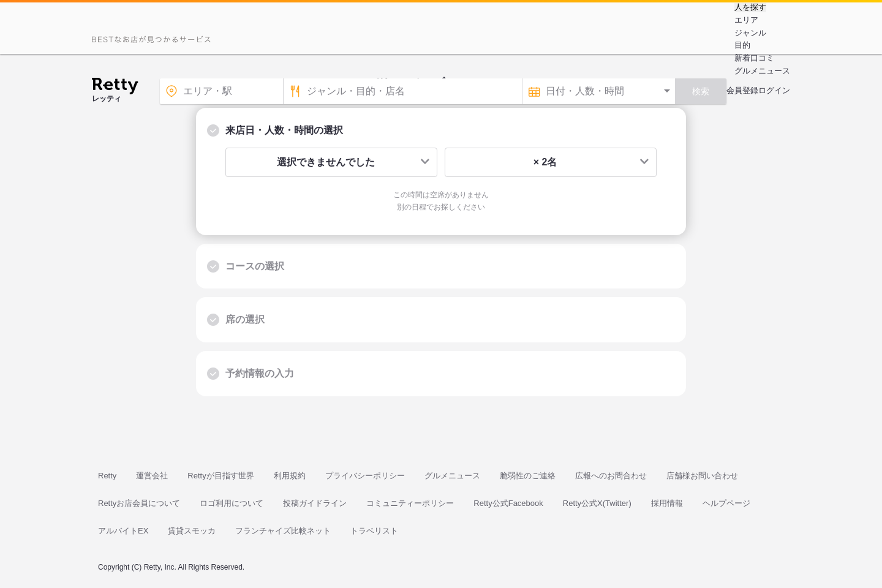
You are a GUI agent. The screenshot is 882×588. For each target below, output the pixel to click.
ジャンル (750, 33)
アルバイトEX (123, 531)
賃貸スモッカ (192, 531)
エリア (746, 20)
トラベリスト (374, 531)
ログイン (774, 90)
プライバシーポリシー (365, 476)
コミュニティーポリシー (410, 503)
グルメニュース (762, 71)
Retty (107, 476)
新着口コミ (754, 58)
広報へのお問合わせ (611, 476)
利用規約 (290, 476)
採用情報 (667, 503)
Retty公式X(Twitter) (597, 503)
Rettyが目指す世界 (221, 476)
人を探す (750, 7)
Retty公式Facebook (508, 503)
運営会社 (152, 476)
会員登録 (742, 90)
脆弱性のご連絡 (528, 476)
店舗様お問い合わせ (702, 476)
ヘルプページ (726, 503)
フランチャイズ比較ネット (283, 531)
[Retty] (115, 88)
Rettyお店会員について (139, 503)
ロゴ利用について (232, 503)
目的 (742, 45)
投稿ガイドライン (315, 503)
